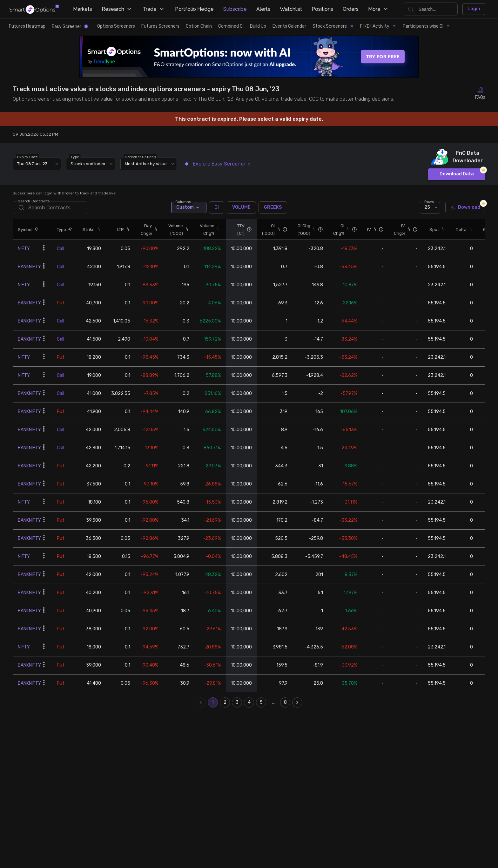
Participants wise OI (427, 26)
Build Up (258, 26)
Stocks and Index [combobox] (88, 164)
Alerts (263, 9)
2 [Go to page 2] (225, 702)
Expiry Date (27, 157)
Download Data (457, 174)
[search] (50, 208)
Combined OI (231, 26)
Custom (189, 207)
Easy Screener (70, 27)
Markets (83, 9)
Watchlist (291, 9)
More (379, 9)
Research (117, 9)
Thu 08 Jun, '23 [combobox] (32, 164)
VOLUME (241, 207)
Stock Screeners (333, 26)
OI (217, 207)
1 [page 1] (213, 702)
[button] (36, 229)
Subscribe (235, 9)
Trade (154, 9)
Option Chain (199, 26)
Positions (322, 9)
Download (465, 208)
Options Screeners (116, 26)
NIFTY (24, 249)
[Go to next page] (297, 702)
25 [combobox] (427, 207)
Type (75, 157)
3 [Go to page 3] (237, 702)
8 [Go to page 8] (285, 702)
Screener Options (140, 157)
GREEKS (273, 207)
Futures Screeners (160, 26)
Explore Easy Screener (218, 164)
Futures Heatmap (27, 26)
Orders (351, 9)
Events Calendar (289, 26)
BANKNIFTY (29, 267)
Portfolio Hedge (194, 9)
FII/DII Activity (378, 26)
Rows (429, 201)
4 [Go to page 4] (249, 702)
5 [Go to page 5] (261, 702)
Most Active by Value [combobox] (146, 164)
